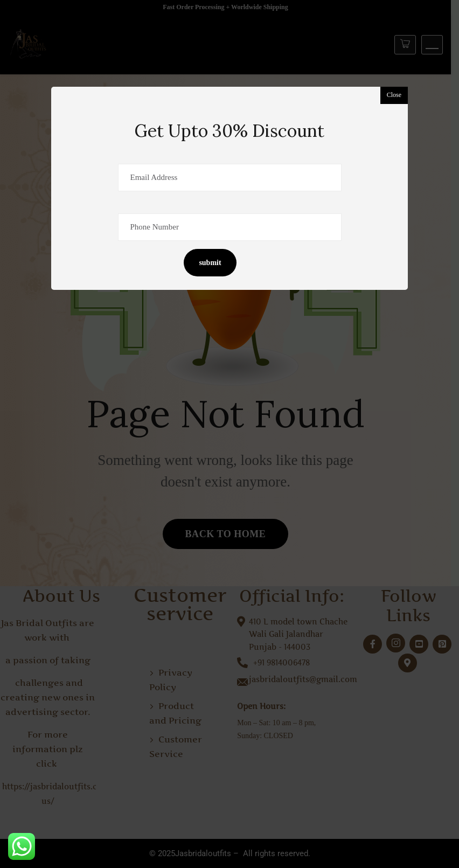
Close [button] (394, 95)
